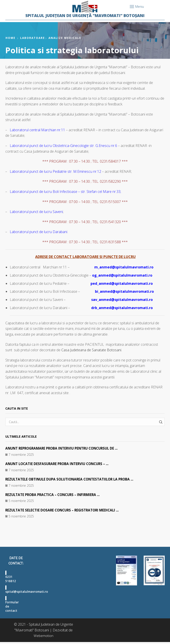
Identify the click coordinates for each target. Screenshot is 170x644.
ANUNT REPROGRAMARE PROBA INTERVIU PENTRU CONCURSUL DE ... (65, 448)
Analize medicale (65, 38)
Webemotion (43, 638)
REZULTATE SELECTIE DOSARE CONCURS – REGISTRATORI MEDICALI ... (65, 510)
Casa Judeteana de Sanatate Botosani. (92, 350)
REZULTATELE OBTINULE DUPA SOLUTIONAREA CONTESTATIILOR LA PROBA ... (73, 479)
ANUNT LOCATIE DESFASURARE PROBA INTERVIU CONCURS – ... (60, 464)
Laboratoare (33, 38)
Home (11, 38)
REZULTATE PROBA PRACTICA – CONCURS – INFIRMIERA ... (55, 495)
